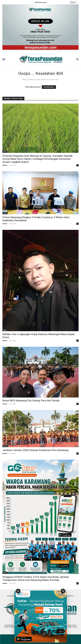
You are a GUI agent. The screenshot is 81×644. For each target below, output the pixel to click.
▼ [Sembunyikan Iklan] (18, 591)
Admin (5, 165)
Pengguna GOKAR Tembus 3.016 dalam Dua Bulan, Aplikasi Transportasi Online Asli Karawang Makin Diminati (36, 578)
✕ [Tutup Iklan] (63, 591)
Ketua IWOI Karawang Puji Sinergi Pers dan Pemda (31, 401)
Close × (73, 2)
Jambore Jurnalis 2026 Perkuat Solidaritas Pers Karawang (35, 450)
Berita (5, 152)
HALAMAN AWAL (49, 87)
